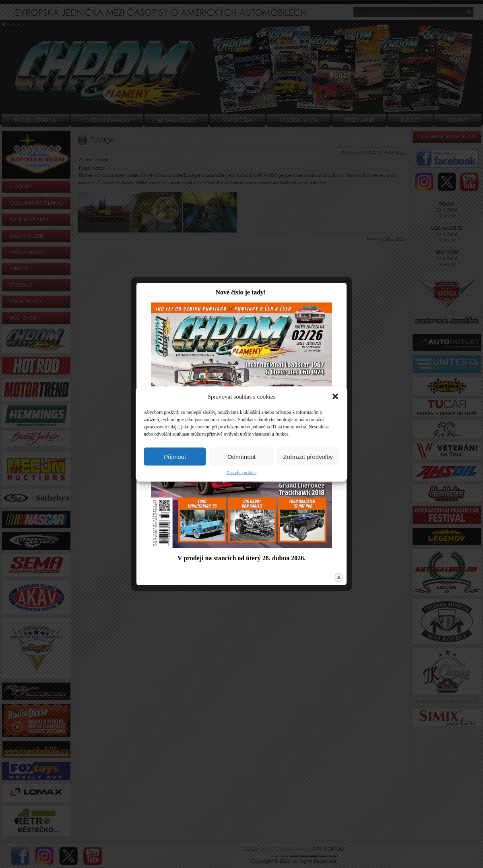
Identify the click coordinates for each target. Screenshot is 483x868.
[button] (335, 397)
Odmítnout (242, 456)
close (331, 559)
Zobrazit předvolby (308, 456)
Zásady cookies (242, 473)
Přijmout (175, 456)
